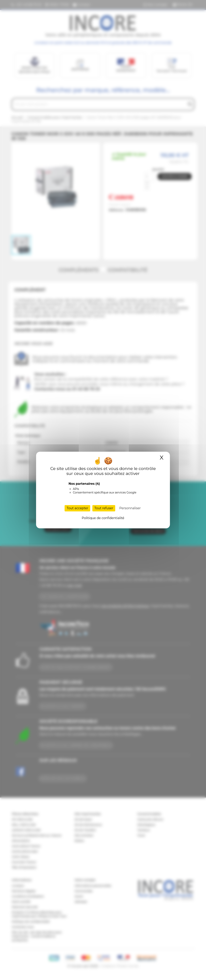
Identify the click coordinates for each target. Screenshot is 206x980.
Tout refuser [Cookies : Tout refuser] (104, 508)
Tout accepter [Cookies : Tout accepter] (77, 508)
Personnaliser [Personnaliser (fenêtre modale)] (130, 508)
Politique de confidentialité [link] (103, 518)
